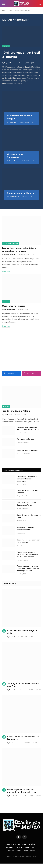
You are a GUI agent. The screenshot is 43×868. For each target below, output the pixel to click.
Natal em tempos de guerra (28, 451)
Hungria (6, 46)
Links (33, 851)
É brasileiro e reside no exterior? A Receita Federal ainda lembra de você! (28, 555)
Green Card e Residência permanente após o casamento (27, 479)
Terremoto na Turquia (26, 439)
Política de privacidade (18, 851)
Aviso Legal (30, 848)
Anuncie (9, 848)
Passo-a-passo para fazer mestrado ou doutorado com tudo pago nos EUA (28, 568)
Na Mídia (32, 844)
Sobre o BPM (11, 844)
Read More (6, 271)
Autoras (22, 844)
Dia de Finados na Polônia (16, 411)
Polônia (6, 406)
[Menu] (4, 4)
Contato (19, 848)
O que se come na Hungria (21, 193)
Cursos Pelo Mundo (11, 244)
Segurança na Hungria (14, 306)
